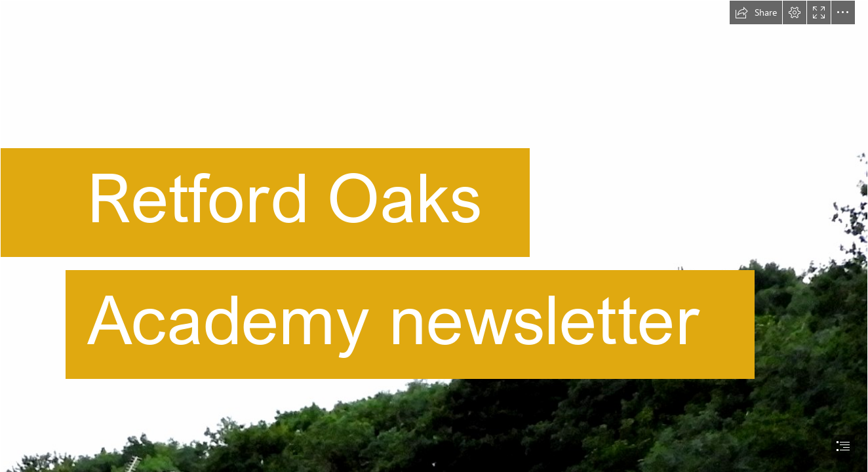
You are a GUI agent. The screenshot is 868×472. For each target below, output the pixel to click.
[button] (756, 12)
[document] (434, 236)
